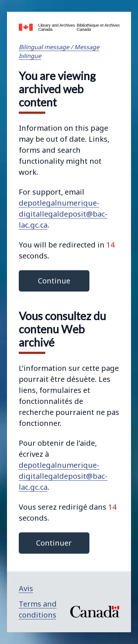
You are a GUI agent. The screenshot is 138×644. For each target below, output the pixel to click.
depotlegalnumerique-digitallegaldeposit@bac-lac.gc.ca (63, 214)
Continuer (54, 543)
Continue (54, 281)
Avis (26, 588)
